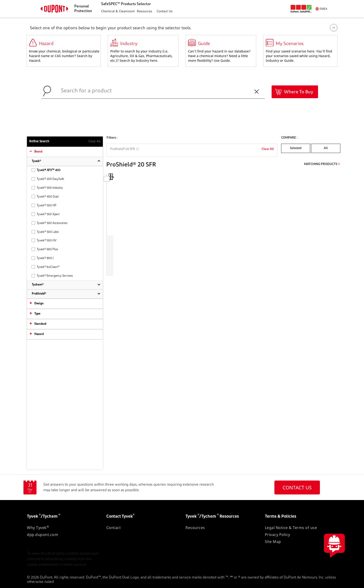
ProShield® (39, 294)
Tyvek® (36, 161)
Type (37, 314)
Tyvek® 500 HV (44, 240)
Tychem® (38, 285)
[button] (117, 12)
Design (39, 304)
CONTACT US (297, 487)
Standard (40, 324)
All (326, 148)
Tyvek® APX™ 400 (46, 170)
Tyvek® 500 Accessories (50, 223)
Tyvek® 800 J (42, 258)
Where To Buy (299, 92)
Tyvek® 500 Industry (47, 188)
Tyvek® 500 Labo (45, 232)
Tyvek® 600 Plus (45, 249)
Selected (296, 148)
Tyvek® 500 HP (44, 205)
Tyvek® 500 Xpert (45, 214)
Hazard (39, 334)
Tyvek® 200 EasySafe (48, 179)
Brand (38, 152)
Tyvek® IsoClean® (45, 267)
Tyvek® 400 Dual (45, 197)
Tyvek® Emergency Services (52, 276)
